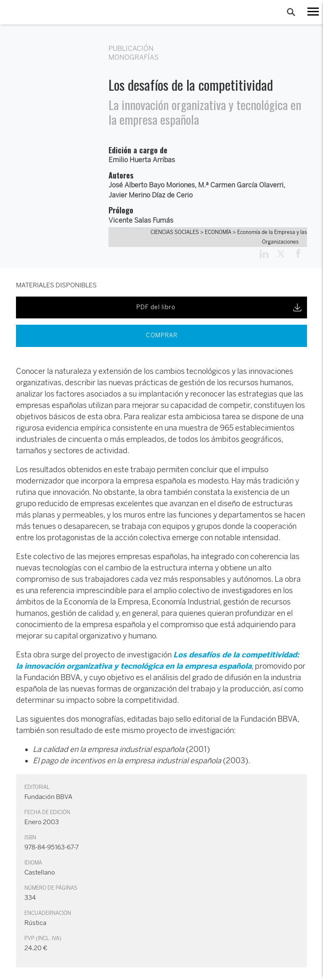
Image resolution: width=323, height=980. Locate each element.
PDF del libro (220, 307)
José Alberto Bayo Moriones (152, 185)
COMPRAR (162, 335)
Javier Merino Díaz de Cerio (151, 195)
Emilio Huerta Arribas (142, 160)
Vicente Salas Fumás (141, 220)
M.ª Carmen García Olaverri (241, 185)
